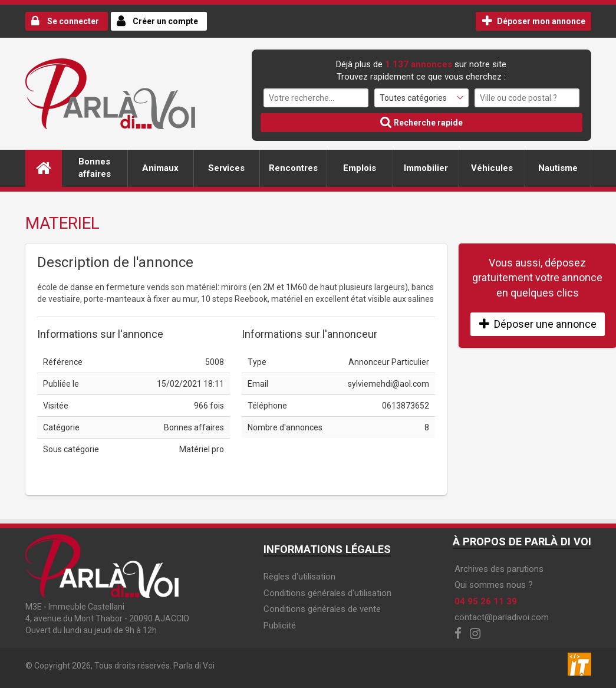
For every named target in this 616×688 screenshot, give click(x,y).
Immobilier (426, 168)
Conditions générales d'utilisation (327, 593)
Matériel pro (202, 449)
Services (226, 168)
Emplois (360, 168)
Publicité (280, 626)
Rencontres (293, 168)
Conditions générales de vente (322, 609)
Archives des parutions (499, 569)
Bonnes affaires (95, 168)
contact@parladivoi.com (502, 617)
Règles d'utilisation (299, 577)
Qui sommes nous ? (494, 585)
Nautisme (558, 168)
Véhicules (492, 168)
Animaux (160, 168)
